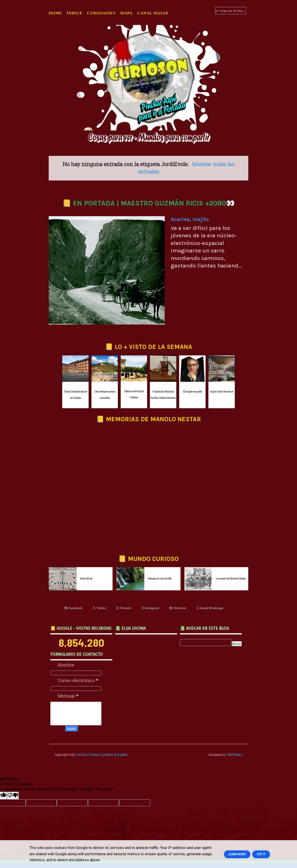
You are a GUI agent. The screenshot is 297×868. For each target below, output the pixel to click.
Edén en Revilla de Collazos (134, 395)
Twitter (99, 608)
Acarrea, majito (190, 219)
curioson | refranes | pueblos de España (102, 755)
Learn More (237, 854)
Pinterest (178, 608)
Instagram (150, 608)
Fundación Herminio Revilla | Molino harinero (163, 395)
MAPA (126, 13)
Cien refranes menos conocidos (105, 395)
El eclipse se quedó (192, 392)
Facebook (73, 608)
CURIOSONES (101, 13)
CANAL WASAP (153, 13)
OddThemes (234, 755)
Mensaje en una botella (160, 579)
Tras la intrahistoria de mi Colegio (76, 395)
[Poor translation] (13, 796)
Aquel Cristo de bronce (222, 392)
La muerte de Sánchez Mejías (231, 579)
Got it (261, 854)
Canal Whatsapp (210, 608)
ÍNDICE (75, 13)
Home (55, 13)
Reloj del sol (86, 579)
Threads (124, 608)
